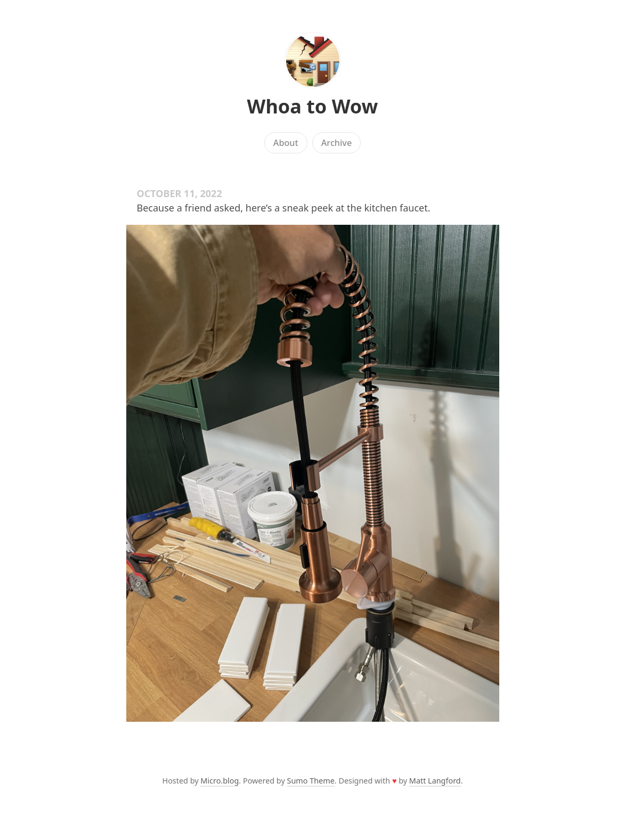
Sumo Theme (311, 781)
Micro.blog (220, 781)
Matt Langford (435, 781)
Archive (336, 143)
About (286, 143)
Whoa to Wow (313, 106)
